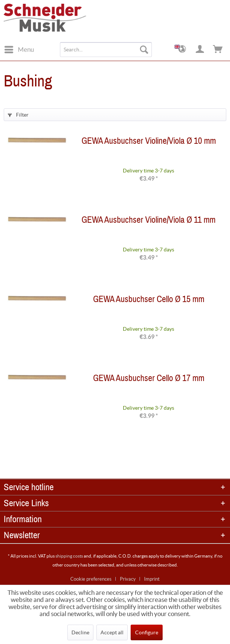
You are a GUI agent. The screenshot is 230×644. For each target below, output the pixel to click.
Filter (18, 115)
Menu (19, 48)
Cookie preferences (91, 579)
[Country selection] (182, 50)
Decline (80, 632)
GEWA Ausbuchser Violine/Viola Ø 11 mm (148, 221)
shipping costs (69, 556)
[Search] (144, 50)
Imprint (152, 579)
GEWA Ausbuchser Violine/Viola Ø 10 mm (149, 142)
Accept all (112, 632)
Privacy (128, 579)
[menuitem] (19, 50)
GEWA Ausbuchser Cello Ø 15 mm (149, 301)
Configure (147, 632)
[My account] (200, 50)
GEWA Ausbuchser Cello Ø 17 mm (149, 380)
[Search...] (106, 50)
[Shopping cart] (218, 50)
